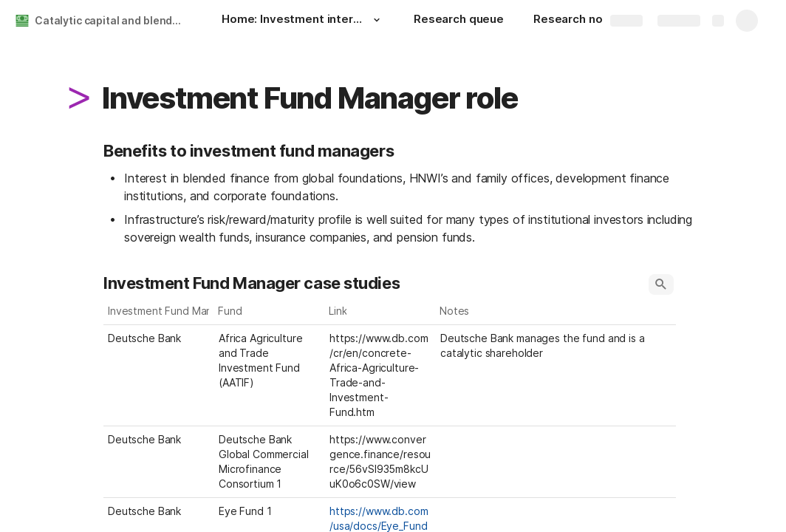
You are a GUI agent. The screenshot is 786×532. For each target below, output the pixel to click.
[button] (377, 20)
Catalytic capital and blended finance (113, 20)
